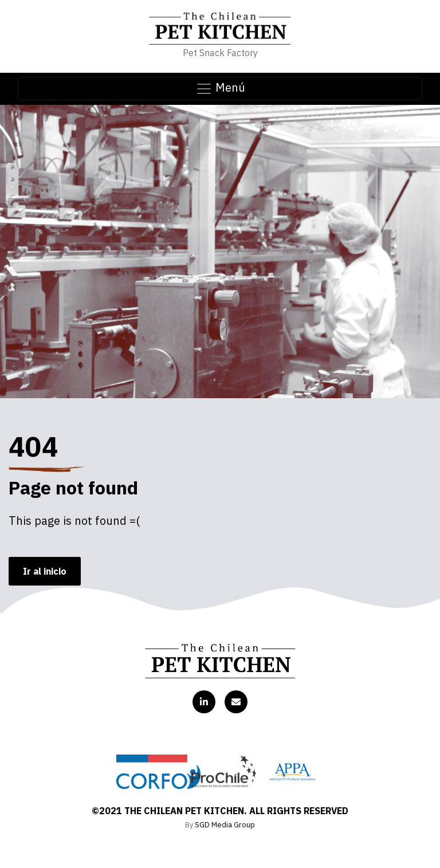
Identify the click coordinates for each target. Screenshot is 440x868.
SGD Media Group (225, 825)
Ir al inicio (45, 571)
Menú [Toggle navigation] (220, 89)
